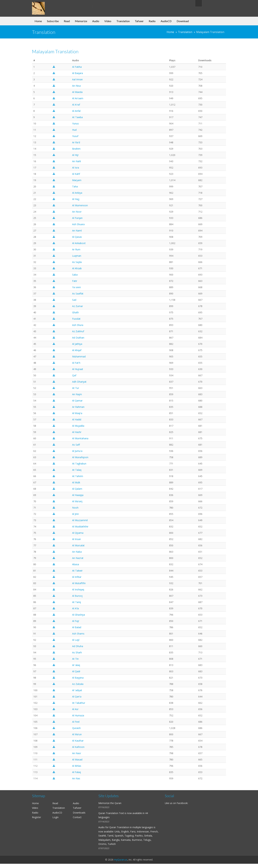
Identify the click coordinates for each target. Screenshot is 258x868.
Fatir (75, 281)
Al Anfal (76, 111)
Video (108, 21)
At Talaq (77, 470)
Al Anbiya (77, 193)
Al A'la (75, 608)
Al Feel (76, 722)
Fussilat (76, 319)
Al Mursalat (78, 545)
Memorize (81, 21)
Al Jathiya (77, 344)
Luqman (77, 256)
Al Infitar (77, 577)
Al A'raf (76, 105)
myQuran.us (121, 860)
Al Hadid (77, 419)
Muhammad (79, 356)
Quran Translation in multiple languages (131, 827)
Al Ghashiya (79, 615)
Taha (75, 186)
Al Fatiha (77, 67)
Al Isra (76, 168)
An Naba (77, 552)
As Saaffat (78, 294)
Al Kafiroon (78, 747)
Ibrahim (76, 149)
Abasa (76, 564)
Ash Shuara (78, 224)
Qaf (74, 375)
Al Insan (76, 539)
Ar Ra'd (76, 142)
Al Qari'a (77, 697)
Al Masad (77, 759)
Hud (74, 130)
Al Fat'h (76, 363)
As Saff (76, 445)
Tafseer (139, 21)
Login (55, 817)
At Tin (75, 659)
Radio (152, 21)
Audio (96, 21)
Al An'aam (78, 98)
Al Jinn (75, 514)
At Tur (76, 388)
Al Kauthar (78, 741)
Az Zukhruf (78, 331)
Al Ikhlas (77, 766)
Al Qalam (77, 489)
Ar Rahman (78, 407)
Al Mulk (76, 482)
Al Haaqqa (78, 495)
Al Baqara (78, 73)
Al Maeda (77, 92)
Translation (123, 21)
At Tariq (76, 602)
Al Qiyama (78, 533)
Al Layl (76, 640)
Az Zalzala (78, 684)
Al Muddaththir (80, 527)
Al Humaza (78, 715)
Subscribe (53, 21)
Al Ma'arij (77, 501)
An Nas (76, 778)
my (60, 6)
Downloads (79, 813)
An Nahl (76, 161)
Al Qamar (77, 401)
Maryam (77, 180)
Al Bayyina (78, 678)
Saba (75, 275)
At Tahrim (78, 476)
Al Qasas (77, 237)
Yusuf (75, 136)
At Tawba (77, 117)
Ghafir (75, 312)
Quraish (76, 728)
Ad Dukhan (78, 338)
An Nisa (76, 86)
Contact (77, 817)
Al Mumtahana (80, 438)
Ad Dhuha (78, 646)
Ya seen (76, 287)
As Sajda (77, 262)
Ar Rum (76, 249)
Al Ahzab (77, 268)
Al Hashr (77, 432)
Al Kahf (76, 174)
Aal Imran (77, 79)
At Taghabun (79, 464)
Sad (74, 300)
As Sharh (77, 652)
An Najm (77, 394)
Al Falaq (76, 772)
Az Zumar (78, 306)
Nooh (75, 508)
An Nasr (77, 753)
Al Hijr (75, 155)
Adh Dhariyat (79, 382)
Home (38, 21)
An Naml (77, 231)
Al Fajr (76, 621)
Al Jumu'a (77, 451)
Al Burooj (77, 596)
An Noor (77, 212)
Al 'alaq (76, 665)
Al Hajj (76, 199)
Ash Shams (78, 634)
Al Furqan (77, 218)
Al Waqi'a (77, 413)
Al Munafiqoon (80, 457)
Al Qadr (76, 671)
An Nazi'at (78, 558)
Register (37, 817)
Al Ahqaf (77, 350)
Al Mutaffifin (79, 583)
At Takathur (79, 703)
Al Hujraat (78, 369)
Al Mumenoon (80, 205)
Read (67, 21)
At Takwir (77, 571)
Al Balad (77, 627)
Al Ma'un (77, 734)
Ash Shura (78, 325)
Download (183, 21)
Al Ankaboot (79, 243)
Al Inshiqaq (78, 589)
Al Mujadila (78, 426)
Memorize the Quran (110, 803)
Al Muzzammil (80, 520)
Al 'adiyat (77, 690)
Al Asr (75, 709)
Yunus (75, 123)
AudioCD (166, 21)
